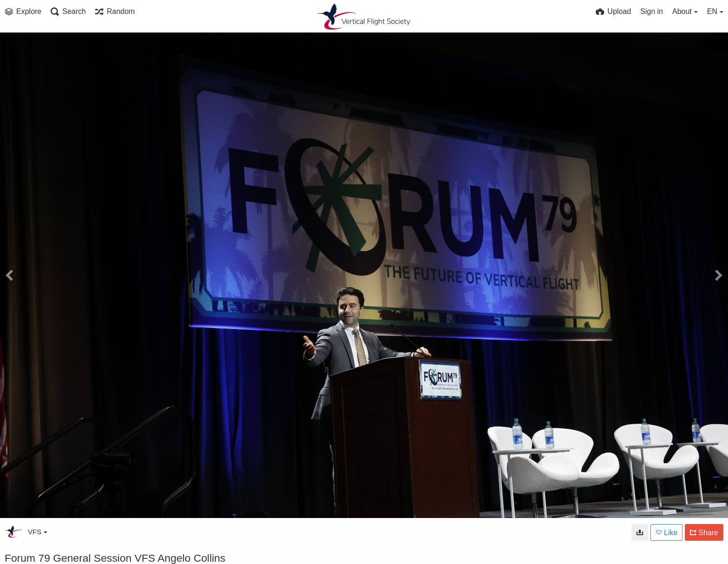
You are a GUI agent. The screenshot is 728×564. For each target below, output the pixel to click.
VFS (38, 532)
